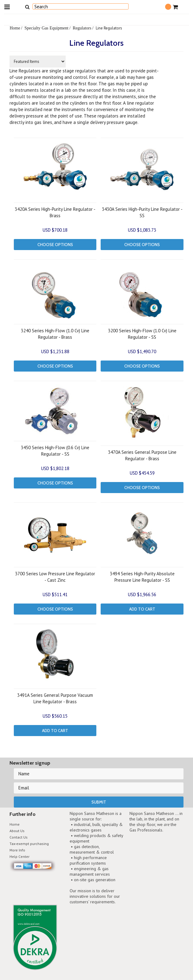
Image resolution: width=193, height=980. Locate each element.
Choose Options (55, 245)
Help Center (19, 857)
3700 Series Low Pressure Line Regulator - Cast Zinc (55, 577)
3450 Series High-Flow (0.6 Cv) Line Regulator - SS (55, 451)
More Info (17, 850)
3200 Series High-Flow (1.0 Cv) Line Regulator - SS (142, 334)
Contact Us (19, 837)
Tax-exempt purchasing (29, 844)
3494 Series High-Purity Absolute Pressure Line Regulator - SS (142, 577)
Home (15, 28)
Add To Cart (142, 609)
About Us (17, 831)
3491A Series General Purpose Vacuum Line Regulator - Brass (55, 698)
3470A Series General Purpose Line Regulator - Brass (142, 455)
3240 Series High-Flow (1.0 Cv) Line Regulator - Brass (55, 334)
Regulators (82, 28)
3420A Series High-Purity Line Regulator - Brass (55, 212)
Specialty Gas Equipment (46, 28)
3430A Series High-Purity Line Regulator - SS (142, 212)
